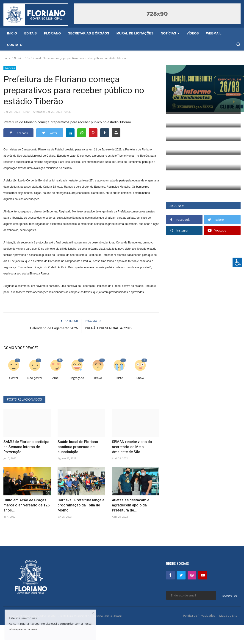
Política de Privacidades (199, 616)
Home (7, 58)
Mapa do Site (228, 616)
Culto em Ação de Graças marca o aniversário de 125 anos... (26, 505)
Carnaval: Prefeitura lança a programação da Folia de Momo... (81, 505)
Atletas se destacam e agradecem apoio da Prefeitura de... (131, 505)
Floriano (52, 33)
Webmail (214, 33)
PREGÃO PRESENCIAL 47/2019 (109, 328)
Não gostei (35, 378)
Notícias (19, 58)
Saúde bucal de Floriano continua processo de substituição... (78, 447)
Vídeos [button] (193, 33)
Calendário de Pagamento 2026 (54, 328)
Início (12, 33)
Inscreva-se (228, 595)
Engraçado (77, 378)
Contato (15, 45)
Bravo (98, 378)
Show (140, 378)
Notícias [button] (170, 33)
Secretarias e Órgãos (89, 33)
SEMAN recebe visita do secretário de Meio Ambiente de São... (132, 447)
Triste (119, 378)
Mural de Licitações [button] (135, 33)
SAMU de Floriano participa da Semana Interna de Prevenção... (26, 447)
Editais (30, 33)
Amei (56, 378)
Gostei (14, 378)
